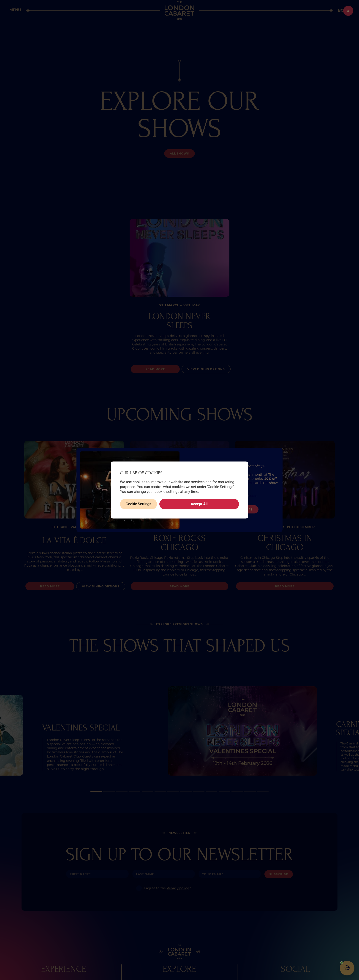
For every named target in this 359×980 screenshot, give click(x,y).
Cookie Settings (139, 504)
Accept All (199, 504)
